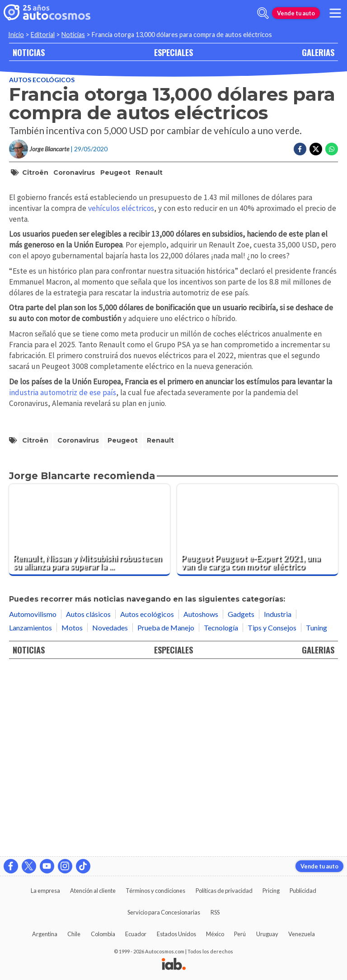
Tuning (317, 812)
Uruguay (267, 934)
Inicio (16, 35)
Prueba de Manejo (166, 812)
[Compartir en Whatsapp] (332, 149)
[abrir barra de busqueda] (263, 13)
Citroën (35, 173)
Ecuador (136, 934)
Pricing (271, 891)
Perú (240, 934)
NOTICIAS (29, 52)
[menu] (335, 13)
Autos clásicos (88, 799)
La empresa (45, 891)
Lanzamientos (30, 812)
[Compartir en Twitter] (316, 149)
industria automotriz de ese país (63, 577)
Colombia (103, 934)
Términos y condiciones (155, 891)
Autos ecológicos (42, 80)
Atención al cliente (93, 891)
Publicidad (303, 891)
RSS (215, 912)
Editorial (43, 35)
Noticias (73, 35)
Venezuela (302, 934)
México (215, 934)
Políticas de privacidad (224, 891)
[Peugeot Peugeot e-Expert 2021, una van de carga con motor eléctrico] (258, 715)
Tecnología (221, 812)
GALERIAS (318, 52)
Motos (72, 812)
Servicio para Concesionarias (164, 912)
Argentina (45, 934)
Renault (149, 173)
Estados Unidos (176, 934)
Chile (74, 934)
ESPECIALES (173, 52)
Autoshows (201, 799)
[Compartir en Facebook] (300, 149)
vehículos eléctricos (121, 393)
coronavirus (74, 173)
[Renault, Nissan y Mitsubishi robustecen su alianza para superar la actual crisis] (89, 715)
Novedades (110, 812)
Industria (278, 799)
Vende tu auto (296, 13)
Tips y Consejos (272, 812)
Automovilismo (33, 799)
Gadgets (241, 799)
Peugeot (115, 173)
